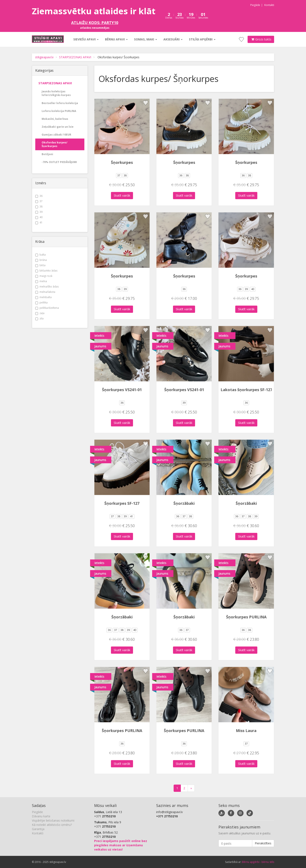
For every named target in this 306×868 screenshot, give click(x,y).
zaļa (40, 313)
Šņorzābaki (184, 503)
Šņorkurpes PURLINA (246, 617)
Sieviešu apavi (86, 39)
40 (39, 217)
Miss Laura (246, 731)
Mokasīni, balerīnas (55, 119)
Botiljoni (47, 154)
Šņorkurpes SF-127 (122, 503)
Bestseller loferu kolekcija (60, 103)
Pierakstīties (263, 843)
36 (39, 196)
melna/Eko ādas (47, 287)
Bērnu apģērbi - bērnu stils (258, 862)
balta (40, 255)
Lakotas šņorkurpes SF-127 (246, 390)
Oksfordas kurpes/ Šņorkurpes (55, 144)
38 (39, 207)
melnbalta (43, 297)
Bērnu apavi (116, 39)
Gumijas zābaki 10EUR (56, 135)
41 (39, 222)
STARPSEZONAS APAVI (75, 57)
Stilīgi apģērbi (202, 39)
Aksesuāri (173, 39)
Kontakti (269, 5)
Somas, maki (146, 39)
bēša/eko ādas (46, 271)
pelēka (41, 302)
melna (41, 281)
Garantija (38, 829)
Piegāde (255, 5)
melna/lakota (45, 292)
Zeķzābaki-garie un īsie (58, 127)
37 (39, 201)
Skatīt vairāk (122, 195)
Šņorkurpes (122, 162)
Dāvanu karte (41, 816)
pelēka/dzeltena (47, 308)
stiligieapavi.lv (44, 57)
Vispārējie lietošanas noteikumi (53, 820)
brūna (41, 260)
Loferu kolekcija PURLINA (59, 111)
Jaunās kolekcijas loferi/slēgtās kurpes (56, 93)
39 (39, 212)
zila (39, 318)
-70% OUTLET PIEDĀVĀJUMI (59, 162)
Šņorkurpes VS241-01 (122, 390)
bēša (40, 265)
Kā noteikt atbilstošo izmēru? (52, 825)
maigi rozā (44, 276)
